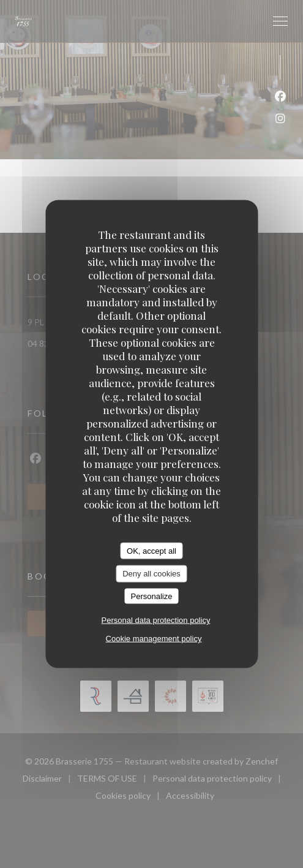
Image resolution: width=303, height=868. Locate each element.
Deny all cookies (151, 574)
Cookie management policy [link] (154, 639)
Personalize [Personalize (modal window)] (152, 596)
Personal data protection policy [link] (156, 620)
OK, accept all (151, 550)
